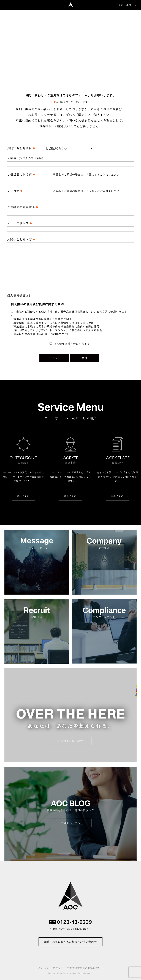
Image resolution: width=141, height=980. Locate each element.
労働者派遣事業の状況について (85, 968)
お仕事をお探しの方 (70, 741)
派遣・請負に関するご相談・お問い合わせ (70, 942)
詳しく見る (23, 496)
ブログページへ (70, 823)
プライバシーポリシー (51, 968)
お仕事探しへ (127, 5)
